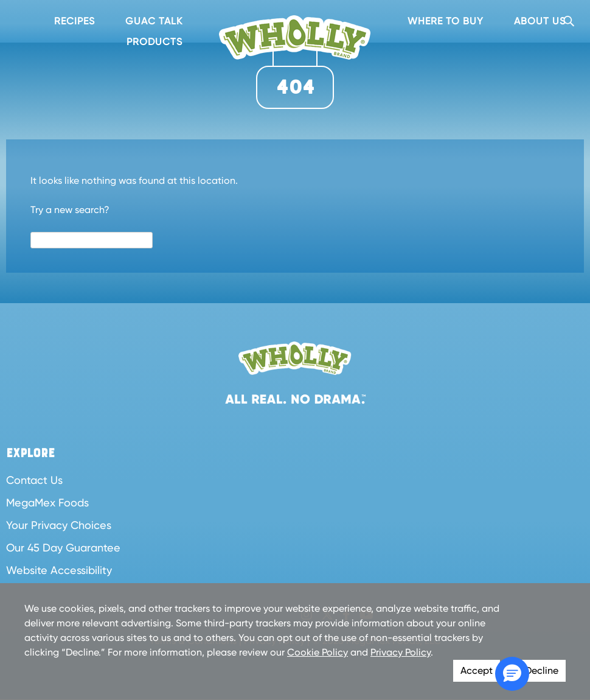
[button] (512, 674)
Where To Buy (446, 21)
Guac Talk (154, 21)
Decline (542, 670)
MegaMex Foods (47, 502)
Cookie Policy (318, 652)
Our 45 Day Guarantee (63, 548)
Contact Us (34, 480)
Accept (477, 670)
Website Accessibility (59, 570)
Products (154, 42)
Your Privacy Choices (59, 525)
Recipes (75, 21)
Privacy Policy (401, 652)
